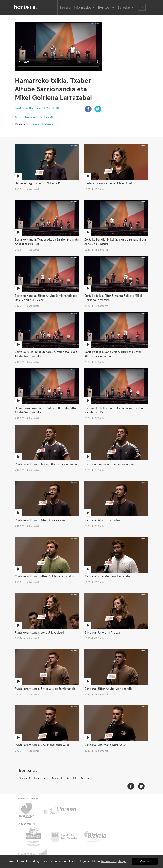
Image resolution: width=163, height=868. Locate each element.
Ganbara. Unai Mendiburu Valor (105, 745)
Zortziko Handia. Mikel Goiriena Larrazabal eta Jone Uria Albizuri (115, 242)
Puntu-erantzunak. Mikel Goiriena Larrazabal (45, 576)
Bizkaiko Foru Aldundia (99, 836)
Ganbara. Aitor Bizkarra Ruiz (103, 520)
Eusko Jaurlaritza (33, 836)
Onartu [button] (145, 861)
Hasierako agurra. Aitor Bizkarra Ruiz (39, 183)
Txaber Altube (50, 117)
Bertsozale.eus (29, 811)
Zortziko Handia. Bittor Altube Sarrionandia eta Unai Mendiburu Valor (46, 298)
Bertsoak (57, 778)
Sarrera (65, 7)
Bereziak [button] (126, 7)
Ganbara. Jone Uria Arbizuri (103, 633)
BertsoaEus (31, 7)
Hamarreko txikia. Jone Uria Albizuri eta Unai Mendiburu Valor (114, 410)
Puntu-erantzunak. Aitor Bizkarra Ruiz (40, 520)
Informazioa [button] (84, 7)
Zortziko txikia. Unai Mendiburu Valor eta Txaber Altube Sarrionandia (47, 354)
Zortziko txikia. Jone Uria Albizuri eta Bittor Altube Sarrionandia (113, 354)
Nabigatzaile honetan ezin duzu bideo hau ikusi (58, 46)
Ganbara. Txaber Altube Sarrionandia (109, 464)
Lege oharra (41, 778)
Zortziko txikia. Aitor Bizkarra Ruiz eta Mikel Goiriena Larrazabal (113, 298)
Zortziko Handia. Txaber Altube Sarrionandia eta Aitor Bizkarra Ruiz (47, 242)
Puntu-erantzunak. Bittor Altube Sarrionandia (45, 689)
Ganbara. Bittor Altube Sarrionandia (108, 689)
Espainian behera (40, 124)
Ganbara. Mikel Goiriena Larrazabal (108, 576)
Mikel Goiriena (26, 117)
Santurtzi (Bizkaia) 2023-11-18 (37, 108)
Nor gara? (25, 778)
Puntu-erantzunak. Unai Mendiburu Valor (42, 745)
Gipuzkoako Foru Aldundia (66, 836)
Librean (60, 811)
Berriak (85, 778)
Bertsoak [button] (106, 7)
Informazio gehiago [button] (114, 861)
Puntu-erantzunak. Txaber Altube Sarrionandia (46, 464)
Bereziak (71, 778)
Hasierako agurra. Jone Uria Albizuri (108, 183)
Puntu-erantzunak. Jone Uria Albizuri (39, 633)
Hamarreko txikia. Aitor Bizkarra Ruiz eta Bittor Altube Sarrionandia (46, 410)
